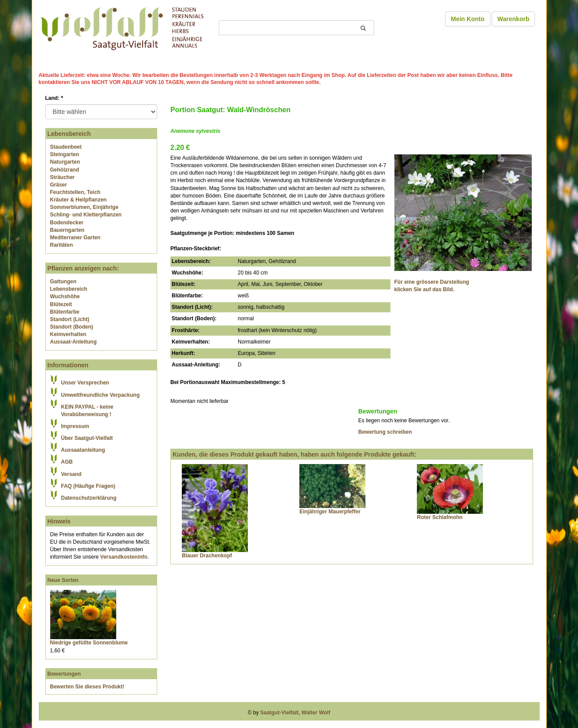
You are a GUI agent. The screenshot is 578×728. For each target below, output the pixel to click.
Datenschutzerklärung (89, 498)
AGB (67, 462)
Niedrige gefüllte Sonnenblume (89, 643)
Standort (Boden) (72, 327)
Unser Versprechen (85, 383)
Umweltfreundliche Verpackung (101, 395)
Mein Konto (468, 19)
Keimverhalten (68, 334)
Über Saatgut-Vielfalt (87, 438)
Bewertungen (64, 674)
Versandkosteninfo (124, 557)
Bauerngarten (67, 230)
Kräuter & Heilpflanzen (79, 200)
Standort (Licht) (70, 319)
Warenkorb (514, 19)
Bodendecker (67, 223)
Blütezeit (61, 304)
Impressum (75, 426)
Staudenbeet (66, 147)
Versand (72, 474)
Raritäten (62, 245)
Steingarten (65, 154)
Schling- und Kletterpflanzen (86, 215)
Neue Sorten (63, 580)
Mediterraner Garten (75, 238)
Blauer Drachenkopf (207, 556)
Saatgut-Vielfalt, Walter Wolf (295, 713)
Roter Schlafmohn (440, 517)
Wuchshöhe (65, 296)
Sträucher (63, 177)
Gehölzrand (65, 170)
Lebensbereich (69, 289)
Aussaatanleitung (83, 450)
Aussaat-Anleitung (74, 342)
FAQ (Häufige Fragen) (88, 486)
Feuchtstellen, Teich (75, 192)
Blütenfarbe (65, 312)
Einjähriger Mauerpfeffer (330, 512)
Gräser (59, 185)
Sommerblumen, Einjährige (84, 207)
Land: (54, 98)
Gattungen (63, 282)
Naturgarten (65, 162)
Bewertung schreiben (385, 432)
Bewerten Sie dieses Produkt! (87, 687)
